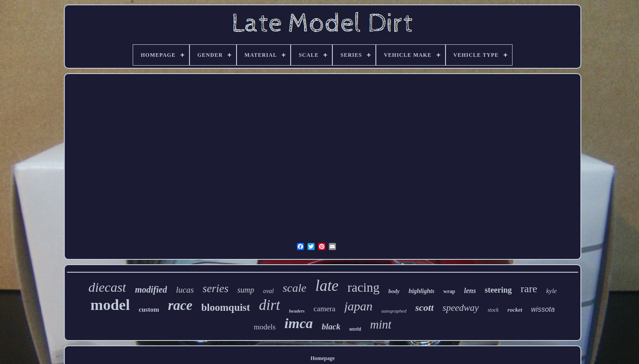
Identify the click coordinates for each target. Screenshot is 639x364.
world (355, 329)
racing (363, 287)
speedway (461, 308)
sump (246, 290)
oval (268, 291)
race (180, 305)
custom (149, 309)
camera (325, 309)
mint (381, 325)
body (394, 291)
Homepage (323, 358)
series (216, 288)
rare (529, 289)
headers (297, 311)
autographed (394, 311)
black (331, 327)
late (327, 286)
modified (151, 290)
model (110, 305)
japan (359, 306)
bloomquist (226, 307)
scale (294, 288)
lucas (185, 290)
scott (425, 307)
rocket (515, 310)
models (265, 327)
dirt (269, 305)
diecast (107, 287)
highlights (422, 291)
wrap (449, 291)
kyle (552, 291)
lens (470, 291)
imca (299, 323)
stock (493, 310)
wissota (543, 309)
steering (498, 290)
